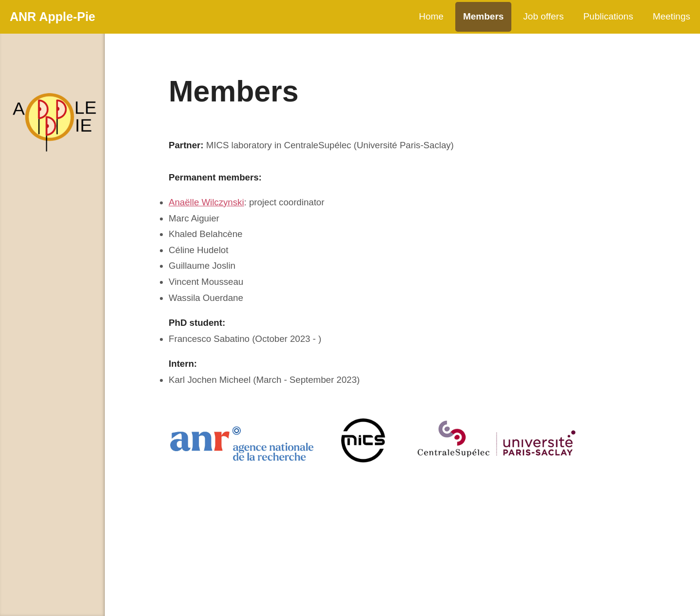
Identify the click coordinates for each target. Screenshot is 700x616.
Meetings (671, 16)
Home (431, 16)
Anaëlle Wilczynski (206, 202)
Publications (608, 16)
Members (483, 16)
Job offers (543, 16)
